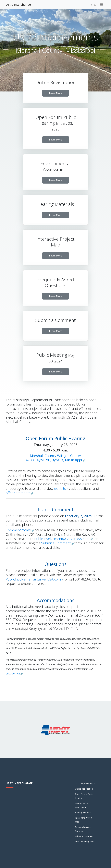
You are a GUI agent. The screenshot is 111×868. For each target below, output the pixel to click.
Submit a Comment (56, 543)
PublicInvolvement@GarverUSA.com (62, 539)
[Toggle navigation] (97, 5)
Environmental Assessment (82, 805)
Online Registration (84, 789)
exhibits (60, 488)
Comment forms (19, 530)
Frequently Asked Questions (83, 829)
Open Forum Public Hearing (84, 796)
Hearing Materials (83, 813)
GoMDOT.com (13, 674)
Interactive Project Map (84, 820)
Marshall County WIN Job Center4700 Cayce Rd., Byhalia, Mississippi (54, 458)
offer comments (18, 493)
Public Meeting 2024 (84, 842)
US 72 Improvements (85, 784)
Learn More (56, 93)
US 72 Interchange (18, 5)
